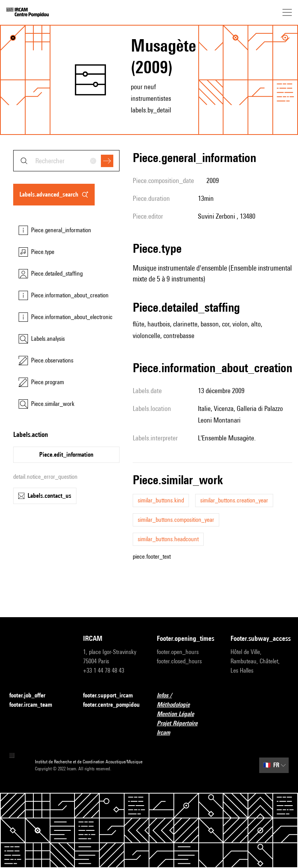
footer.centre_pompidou (111, 705)
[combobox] (66, 161)
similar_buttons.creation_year (234, 500)
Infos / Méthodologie (186, 700)
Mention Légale (180, 714)
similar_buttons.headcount (168, 539)
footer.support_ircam (112, 696)
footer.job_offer (32, 696)
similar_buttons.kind (161, 500)
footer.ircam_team (35, 705)
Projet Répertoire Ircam (186, 728)
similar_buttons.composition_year (176, 520)
